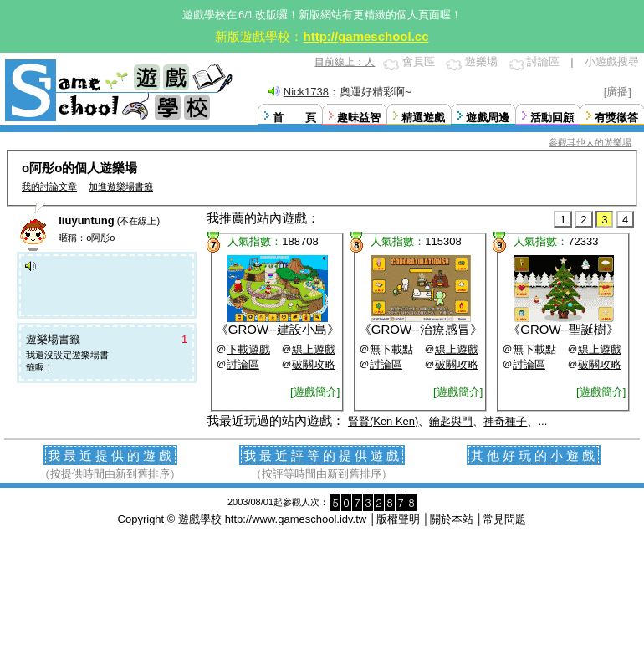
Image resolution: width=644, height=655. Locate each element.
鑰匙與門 (451, 421)
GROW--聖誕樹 (563, 329)
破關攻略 (314, 364)
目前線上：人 (345, 62)
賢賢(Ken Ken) (383, 421)
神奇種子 (505, 421)
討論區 (543, 61)
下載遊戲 (248, 349)
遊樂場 (481, 61)
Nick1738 (306, 92)
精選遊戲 (423, 118)
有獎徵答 (616, 118)
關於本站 (452, 519)
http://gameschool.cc (365, 36)
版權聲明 (398, 519)
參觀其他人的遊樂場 (590, 142)
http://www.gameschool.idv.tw (296, 519)
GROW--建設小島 (278, 329)
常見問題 (504, 519)
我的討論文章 (49, 187)
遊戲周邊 (488, 118)
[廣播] (618, 92)
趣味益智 (359, 118)
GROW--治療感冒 (421, 329)
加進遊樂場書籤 (121, 187)
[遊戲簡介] (315, 392)
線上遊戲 (314, 349)
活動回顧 (552, 118)
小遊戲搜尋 (612, 61)
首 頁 (294, 118)
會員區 (419, 61)
